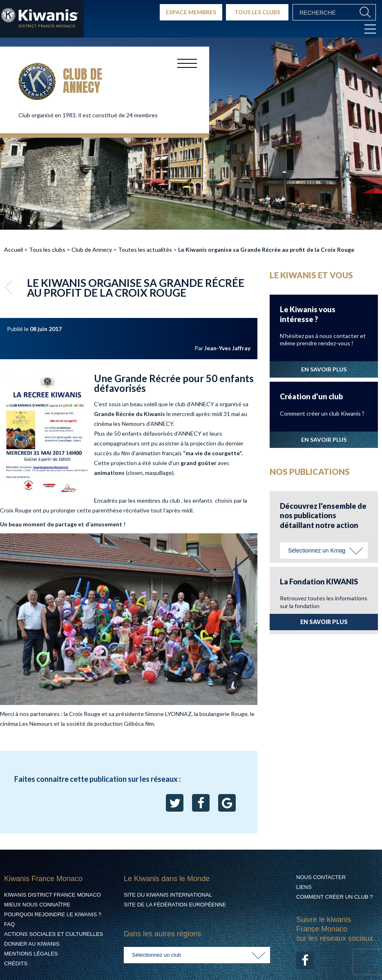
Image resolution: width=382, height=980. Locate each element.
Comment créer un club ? (335, 897)
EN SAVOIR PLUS (324, 369)
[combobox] (324, 550)
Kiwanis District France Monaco (52, 895)
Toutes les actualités (145, 249)
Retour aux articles (9, 287)
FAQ (9, 924)
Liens (304, 887)
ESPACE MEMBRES (191, 12)
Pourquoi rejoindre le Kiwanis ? (53, 914)
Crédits (16, 963)
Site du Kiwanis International (168, 895)
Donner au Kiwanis (32, 944)
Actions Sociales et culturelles (54, 934)
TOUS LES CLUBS (257, 12)
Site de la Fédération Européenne (175, 905)
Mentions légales (31, 954)
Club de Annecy (92, 249)
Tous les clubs (47, 249)
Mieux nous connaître (37, 905)
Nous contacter (321, 877)
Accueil (13, 249)
